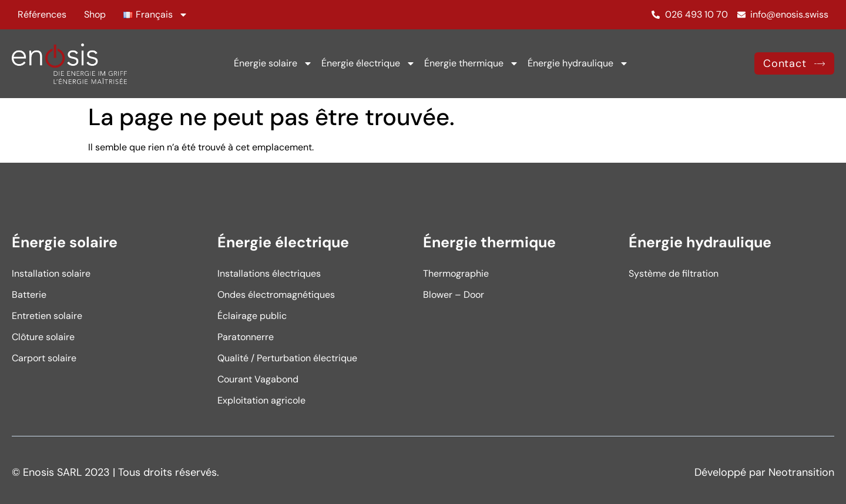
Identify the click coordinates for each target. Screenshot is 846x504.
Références (42, 14)
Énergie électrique (368, 63)
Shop (95, 14)
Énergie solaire (273, 63)
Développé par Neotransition (764, 472)
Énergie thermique (471, 63)
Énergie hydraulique (578, 63)
